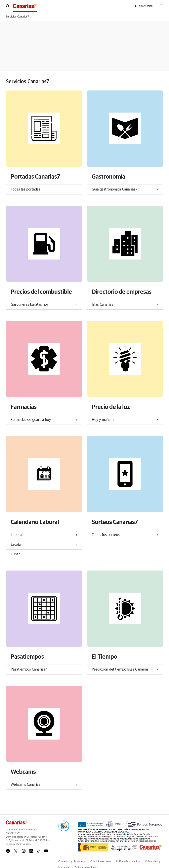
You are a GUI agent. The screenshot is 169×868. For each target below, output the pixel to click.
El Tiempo (105, 656)
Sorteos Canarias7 (115, 522)
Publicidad (151, 862)
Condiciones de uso (101, 862)
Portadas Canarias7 (35, 176)
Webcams (23, 771)
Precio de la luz (111, 407)
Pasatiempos (27, 656)
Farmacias (24, 407)
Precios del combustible (41, 291)
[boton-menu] (161, 6)
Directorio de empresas (122, 291)
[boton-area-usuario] (144, 6)
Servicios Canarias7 (17, 17)
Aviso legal (80, 862)
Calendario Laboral (35, 522)
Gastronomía (108, 176)
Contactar (64, 862)
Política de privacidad (129, 862)
